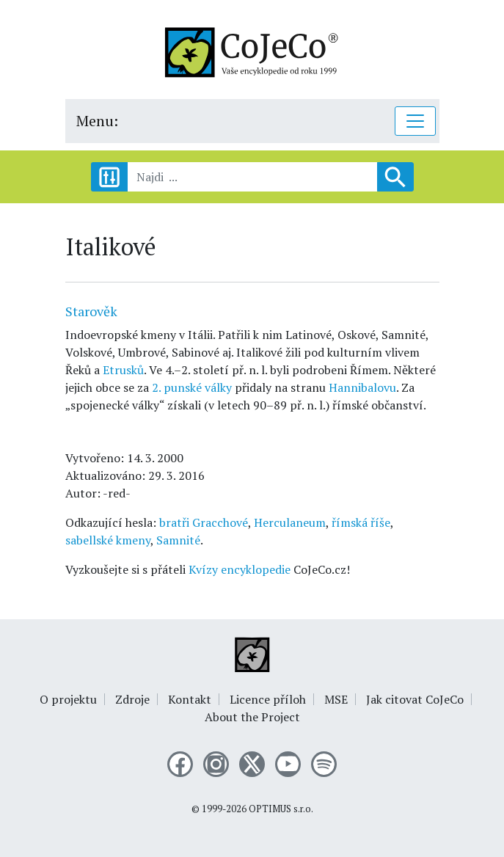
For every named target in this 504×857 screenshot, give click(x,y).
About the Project (252, 717)
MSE (336, 699)
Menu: (97, 121)
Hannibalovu (362, 387)
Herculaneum (290, 522)
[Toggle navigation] (415, 121)
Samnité (178, 540)
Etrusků (123, 370)
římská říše (361, 522)
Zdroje (132, 699)
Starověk (91, 311)
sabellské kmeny (108, 540)
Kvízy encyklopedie (240, 569)
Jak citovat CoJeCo (415, 699)
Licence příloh (268, 699)
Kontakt (190, 699)
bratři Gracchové (204, 522)
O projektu (68, 699)
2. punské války (192, 387)
